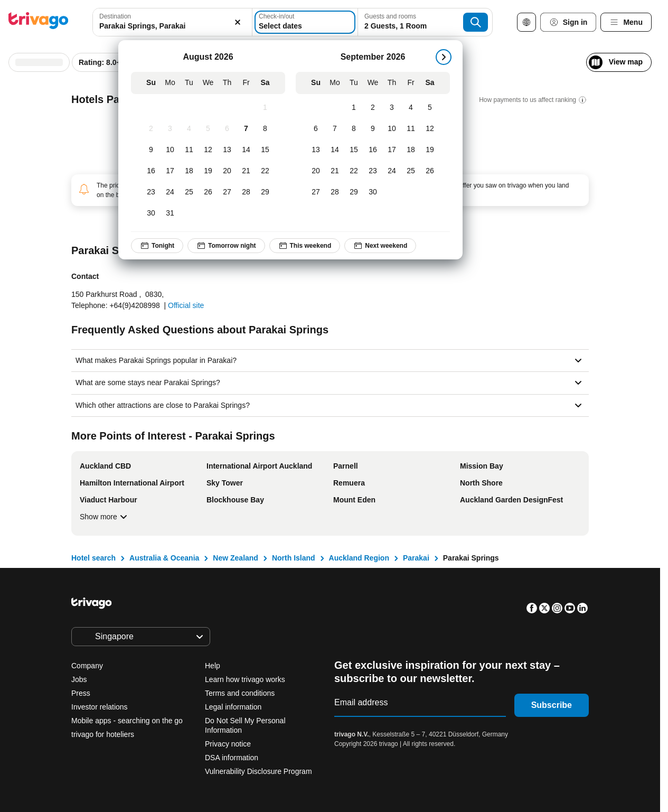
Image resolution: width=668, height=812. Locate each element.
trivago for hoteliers (103, 734)
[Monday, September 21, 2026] (335, 171)
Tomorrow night (226, 246)
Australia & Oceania (164, 558)
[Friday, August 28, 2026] (246, 192)
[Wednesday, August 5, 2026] (208, 129)
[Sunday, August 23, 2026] (151, 192)
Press (81, 693)
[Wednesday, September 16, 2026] (373, 150)
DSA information (232, 758)
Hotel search (93, 558)
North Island (294, 558)
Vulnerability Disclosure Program (258, 771)
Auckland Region (359, 558)
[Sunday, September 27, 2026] (316, 192)
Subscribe (552, 705)
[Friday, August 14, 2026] (246, 150)
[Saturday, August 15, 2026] (265, 150)
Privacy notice (228, 744)
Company (87, 666)
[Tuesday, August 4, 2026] (189, 129)
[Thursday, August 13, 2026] (227, 150)
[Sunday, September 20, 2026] (316, 171)
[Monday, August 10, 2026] (170, 150)
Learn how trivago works (245, 679)
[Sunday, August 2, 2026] (151, 129)
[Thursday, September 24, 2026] (392, 171)
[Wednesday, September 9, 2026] (373, 129)
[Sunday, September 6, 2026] (316, 129)
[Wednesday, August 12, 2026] (208, 150)
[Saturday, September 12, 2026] (430, 129)
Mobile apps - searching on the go (127, 721)
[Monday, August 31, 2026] (170, 213)
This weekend (305, 246)
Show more (105, 517)
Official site (186, 305)
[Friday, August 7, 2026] (246, 129)
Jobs (79, 679)
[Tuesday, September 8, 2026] (354, 129)
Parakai (416, 558)
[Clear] (238, 22)
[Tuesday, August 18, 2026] (189, 171)
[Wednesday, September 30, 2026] (373, 192)
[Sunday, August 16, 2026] (151, 171)
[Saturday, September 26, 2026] (430, 171)
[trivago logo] (39, 22)
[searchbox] (172, 26)
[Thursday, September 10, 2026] (392, 129)
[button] (172, 22)
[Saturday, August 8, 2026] (265, 129)
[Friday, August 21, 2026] (246, 171)
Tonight (157, 246)
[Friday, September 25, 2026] (411, 171)
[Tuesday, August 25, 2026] (189, 192)
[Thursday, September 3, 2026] (392, 108)
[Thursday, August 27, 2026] (227, 192)
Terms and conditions (240, 693)
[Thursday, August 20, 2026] (227, 171)
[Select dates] (305, 22)
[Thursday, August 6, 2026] (227, 129)
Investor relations (100, 707)
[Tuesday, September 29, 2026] (354, 192)
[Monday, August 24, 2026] (170, 192)
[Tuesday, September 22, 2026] (354, 171)
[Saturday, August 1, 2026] (265, 108)
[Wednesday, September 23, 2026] (373, 171)
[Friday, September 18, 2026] (411, 150)
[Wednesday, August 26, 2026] (208, 192)
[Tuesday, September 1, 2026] (354, 108)
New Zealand (236, 558)
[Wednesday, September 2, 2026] (373, 108)
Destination (115, 16)
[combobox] (172, 22)
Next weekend (381, 246)
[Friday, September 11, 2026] (411, 129)
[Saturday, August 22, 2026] (265, 171)
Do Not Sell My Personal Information (245, 725)
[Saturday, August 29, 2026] (265, 192)
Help (213, 666)
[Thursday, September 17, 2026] (392, 150)
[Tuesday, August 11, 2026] (189, 150)
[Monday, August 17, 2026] (170, 171)
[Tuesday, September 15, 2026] (354, 150)
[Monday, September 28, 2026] (335, 192)
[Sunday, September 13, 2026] (316, 150)
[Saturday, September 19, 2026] (430, 150)
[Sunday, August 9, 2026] (151, 150)
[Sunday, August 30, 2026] (151, 213)
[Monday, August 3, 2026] (170, 129)
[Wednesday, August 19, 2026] (208, 171)
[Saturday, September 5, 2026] (430, 108)
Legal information (233, 707)
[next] (444, 57)
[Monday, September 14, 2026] (335, 150)
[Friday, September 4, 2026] (411, 108)
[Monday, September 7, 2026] (335, 129)
